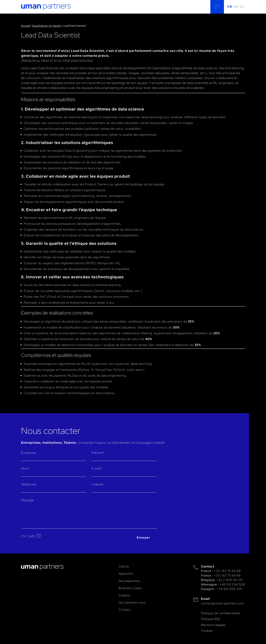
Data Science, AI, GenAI (46, 26)
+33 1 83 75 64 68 (227, 571)
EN (236, 7)
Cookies (207, 631)
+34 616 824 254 (229, 589)
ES (242, 7)
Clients (124, 566)
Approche (126, 574)
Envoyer (143, 537)
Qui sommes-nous (132, 602)
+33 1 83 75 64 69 (227, 575)
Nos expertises (130, 581)
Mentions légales (213, 625)
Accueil (25, 26)
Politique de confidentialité (220, 613)
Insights (124, 595)
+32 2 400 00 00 (230, 580)
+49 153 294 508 (232, 584)
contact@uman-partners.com (222, 603)
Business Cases (130, 588)
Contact (125, 610)
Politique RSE (211, 619)
